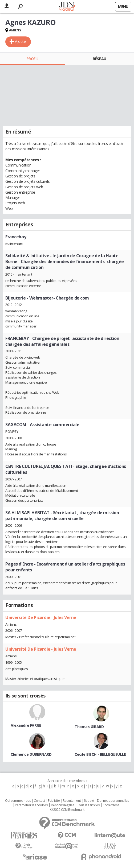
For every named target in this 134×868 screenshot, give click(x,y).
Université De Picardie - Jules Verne (41, 617)
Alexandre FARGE (26, 725)
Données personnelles (113, 801)
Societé (89, 801)
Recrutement (72, 801)
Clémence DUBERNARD (31, 754)
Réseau (99, 59)
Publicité (54, 801)
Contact (39, 801)
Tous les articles (88, 805)
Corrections (111, 805)
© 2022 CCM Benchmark (67, 810)
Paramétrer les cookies (31, 805)
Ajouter (21, 41)
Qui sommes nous (18, 801)
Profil (32, 59)
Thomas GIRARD (89, 727)
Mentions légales (62, 805)
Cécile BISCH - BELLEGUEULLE (100, 754)
